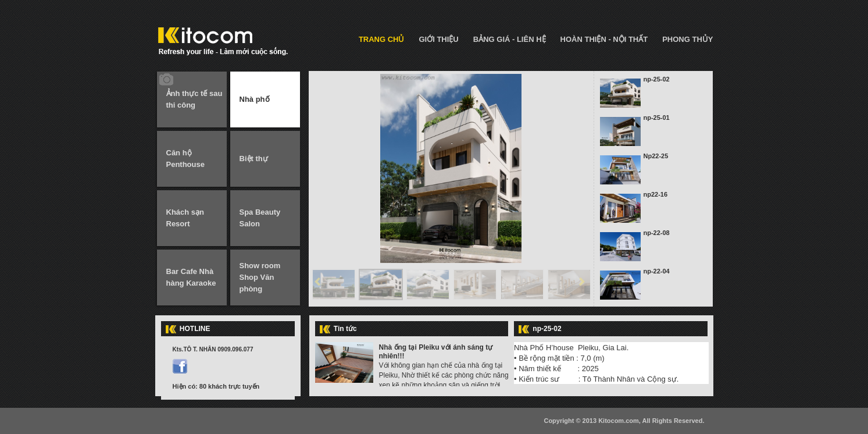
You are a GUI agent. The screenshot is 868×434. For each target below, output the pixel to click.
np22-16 (656, 194)
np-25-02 (657, 79)
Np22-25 (656, 156)
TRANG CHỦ (382, 39)
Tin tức (345, 329)
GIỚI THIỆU (438, 39)
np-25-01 (657, 118)
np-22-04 (657, 271)
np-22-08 (657, 233)
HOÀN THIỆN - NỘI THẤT (604, 39)
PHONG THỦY (687, 39)
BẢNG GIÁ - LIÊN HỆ (510, 39)
